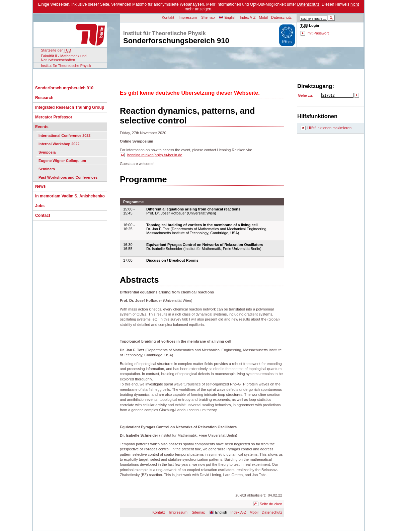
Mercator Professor (54, 117)
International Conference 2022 (64, 136)
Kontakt (168, 17)
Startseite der (56, 50)
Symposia (47, 152)
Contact (43, 215)
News (41, 186)
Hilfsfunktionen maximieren (329, 128)
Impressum (188, 17)
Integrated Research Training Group (70, 107)
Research (44, 98)
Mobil (263, 17)
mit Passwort (318, 33)
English (230, 17)
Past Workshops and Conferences (68, 177)
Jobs (40, 206)
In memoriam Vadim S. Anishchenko (70, 196)
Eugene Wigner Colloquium (62, 161)
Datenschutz (308, 4)
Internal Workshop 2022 (59, 144)
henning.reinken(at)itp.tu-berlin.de (155, 155)
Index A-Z (248, 17)
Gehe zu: (305, 95)
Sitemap (208, 17)
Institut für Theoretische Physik (66, 66)
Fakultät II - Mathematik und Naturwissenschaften (64, 58)
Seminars (47, 169)
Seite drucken (271, 504)
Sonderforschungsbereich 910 (64, 88)
